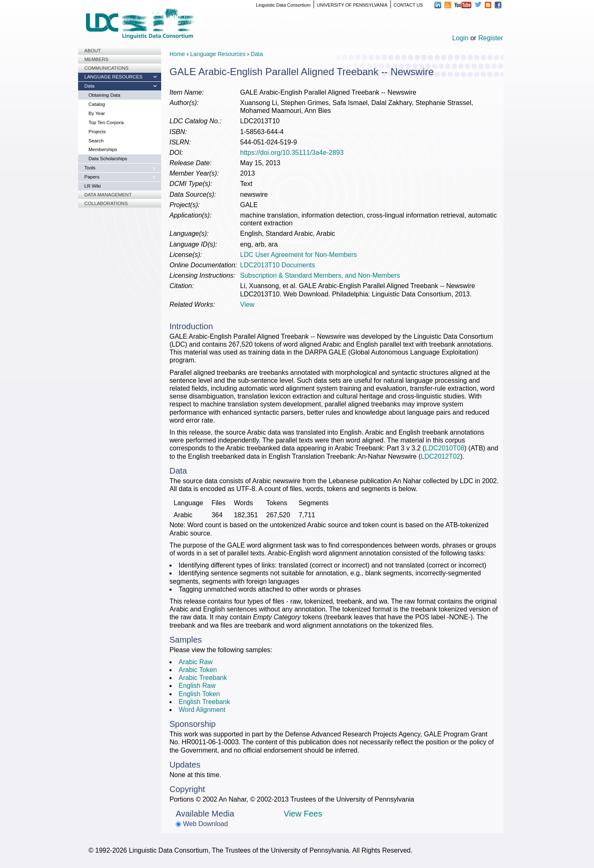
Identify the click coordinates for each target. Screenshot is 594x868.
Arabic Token (198, 670)
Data (89, 86)
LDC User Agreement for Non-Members (298, 255)
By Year (97, 113)
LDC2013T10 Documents (278, 265)
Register (491, 38)
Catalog (97, 104)
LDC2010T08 (445, 448)
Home (177, 54)
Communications (106, 68)
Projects (97, 132)
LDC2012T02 (441, 456)
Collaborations (106, 203)
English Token (199, 694)
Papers (92, 177)
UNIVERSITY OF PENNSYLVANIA (352, 5)
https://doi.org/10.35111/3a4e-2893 (292, 153)
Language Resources (113, 77)
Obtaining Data (104, 95)
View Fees (303, 814)
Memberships (103, 149)
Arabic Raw (196, 662)
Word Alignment (202, 710)
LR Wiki (93, 186)
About (93, 51)
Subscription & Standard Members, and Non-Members (320, 275)
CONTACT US (409, 5)
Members (96, 59)
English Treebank (204, 702)
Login (460, 38)
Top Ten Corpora (106, 122)
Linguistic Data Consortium (283, 5)
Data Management (108, 195)
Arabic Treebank (203, 678)
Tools (90, 168)
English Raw (197, 686)
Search (96, 141)
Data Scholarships (108, 159)
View (247, 304)
